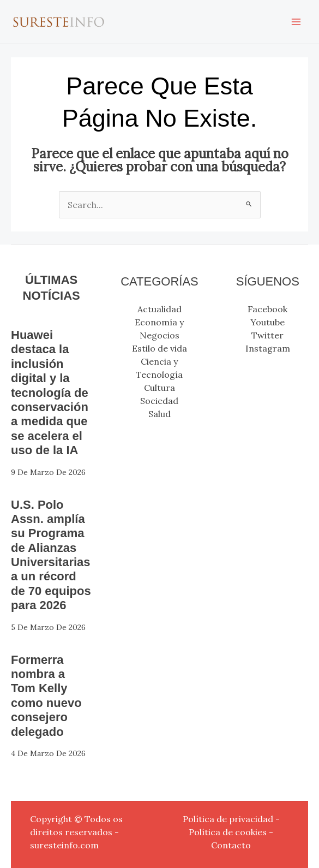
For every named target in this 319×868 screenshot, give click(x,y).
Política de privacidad (228, 819)
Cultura (159, 388)
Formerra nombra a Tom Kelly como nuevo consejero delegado (46, 696)
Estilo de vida (159, 348)
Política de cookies (228, 832)
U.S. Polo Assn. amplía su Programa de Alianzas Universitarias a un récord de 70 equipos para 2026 (51, 555)
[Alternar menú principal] (296, 22)
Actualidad (159, 309)
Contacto (231, 845)
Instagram (268, 348)
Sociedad (159, 401)
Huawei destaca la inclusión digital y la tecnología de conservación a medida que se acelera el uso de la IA (50, 393)
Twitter (267, 335)
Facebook (267, 309)
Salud (159, 414)
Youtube (267, 322)
